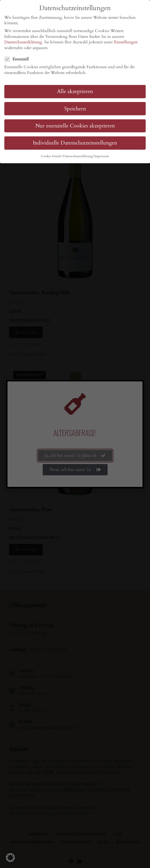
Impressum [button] (102, 156)
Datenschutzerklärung (23, 42)
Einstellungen (126, 42)
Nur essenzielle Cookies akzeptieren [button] (75, 126)
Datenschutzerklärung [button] (78, 156)
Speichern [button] (75, 109)
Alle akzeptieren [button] (75, 91)
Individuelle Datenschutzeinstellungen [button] (75, 143)
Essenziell (18, 59)
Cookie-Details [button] (51, 156)
